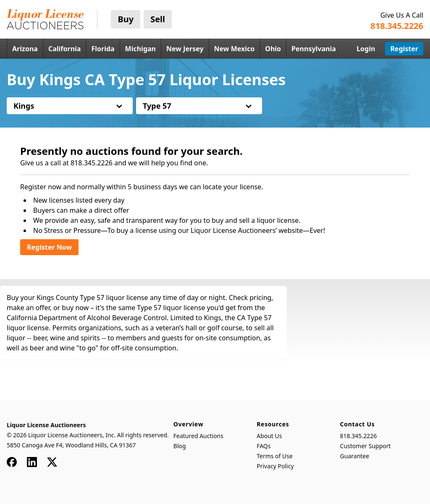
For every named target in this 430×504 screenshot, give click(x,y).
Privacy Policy (275, 466)
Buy (126, 19)
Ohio (273, 49)
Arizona (25, 49)
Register (404, 49)
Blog (180, 446)
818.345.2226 (359, 436)
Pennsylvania (314, 49)
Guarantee (355, 456)
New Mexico (235, 49)
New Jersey (185, 49)
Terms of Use (275, 456)
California (65, 49)
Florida (103, 49)
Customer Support (366, 446)
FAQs (264, 446)
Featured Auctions (198, 436)
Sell (158, 19)
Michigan (140, 49)
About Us (269, 436)
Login (366, 49)
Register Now (49, 247)
